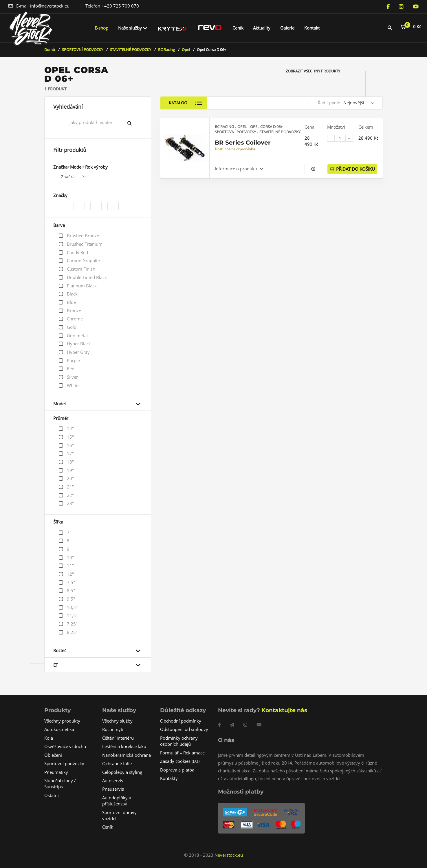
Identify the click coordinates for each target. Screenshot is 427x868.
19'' (70, 470)
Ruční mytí (113, 729)
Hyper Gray (78, 352)
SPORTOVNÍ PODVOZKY (83, 50)
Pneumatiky (56, 772)
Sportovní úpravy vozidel (119, 815)
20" (70, 478)
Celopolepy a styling (122, 772)
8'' (69, 541)
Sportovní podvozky (64, 763)
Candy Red (77, 252)
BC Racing (166, 50)
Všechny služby (117, 721)
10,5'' (72, 607)
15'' (70, 437)
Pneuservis (113, 789)
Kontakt (312, 28)
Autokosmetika (59, 729)
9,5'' (71, 599)
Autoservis (113, 781)
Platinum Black (82, 286)
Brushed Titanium (85, 244)
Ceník (238, 28)
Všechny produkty (62, 721)
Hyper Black (79, 344)
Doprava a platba (177, 770)
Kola (49, 738)
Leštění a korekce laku (124, 746)
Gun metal (77, 335)
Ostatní (52, 795)
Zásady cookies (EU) (180, 761)
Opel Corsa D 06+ (267, 127)
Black (72, 294)
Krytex (172, 28)
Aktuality (262, 28)
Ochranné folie (117, 763)
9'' (69, 549)
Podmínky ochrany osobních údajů (179, 741)
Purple (73, 360)
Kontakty (169, 778)
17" (70, 453)
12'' (70, 574)
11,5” (72, 615)
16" (70, 445)
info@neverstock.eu (50, 6)
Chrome (75, 319)
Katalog (179, 103)
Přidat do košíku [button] (355, 169)
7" (69, 533)
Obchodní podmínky (181, 721)
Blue (71, 302)
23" (70, 503)
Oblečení (53, 755)
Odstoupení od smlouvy (184, 729)
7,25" (72, 624)
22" (70, 495)
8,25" (72, 632)
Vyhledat (134, 123)
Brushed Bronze (83, 236)
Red (71, 369)
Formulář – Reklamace (182, 753)
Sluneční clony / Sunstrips (60, 784)
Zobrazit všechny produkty (313, 71)
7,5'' (71, 582)
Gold (72, 327)
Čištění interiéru (118, 738)
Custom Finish (81, 269)
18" (70, 462)
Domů (50, 50)
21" (70, 487)
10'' (70, 557)
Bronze (74, 311)
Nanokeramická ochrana (127, 755)
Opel (186, 50)
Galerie (287, 28)
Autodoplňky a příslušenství (117, 801)
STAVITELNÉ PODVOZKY (131, 50)
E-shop (101, 28)
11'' (70, 566)
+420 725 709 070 (120, 6)
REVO (210, 28)
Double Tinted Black (87, 277)
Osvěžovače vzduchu (65, 746)
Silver (72, 377)
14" (70, 428)
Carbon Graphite (83, 260)
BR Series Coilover (243, 143)
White (73, 385)
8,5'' (71, 590)
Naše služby (130, 28)
